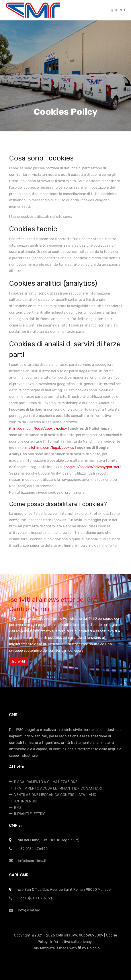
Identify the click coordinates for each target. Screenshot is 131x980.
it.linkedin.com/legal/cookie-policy (38, 429)
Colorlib (93, 948)
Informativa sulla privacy (71, 942)
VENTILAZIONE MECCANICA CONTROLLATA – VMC (53, 795)
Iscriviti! (19, 661)
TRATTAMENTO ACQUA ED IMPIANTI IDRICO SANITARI (55, 788)
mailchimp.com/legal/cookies (50, 448)
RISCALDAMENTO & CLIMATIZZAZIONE (43, 782)
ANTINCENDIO (23, 801)
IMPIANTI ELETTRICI (28, 814)
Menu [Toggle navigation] (118, 10)
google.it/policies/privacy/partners (92, 467)
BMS (15, 808)
